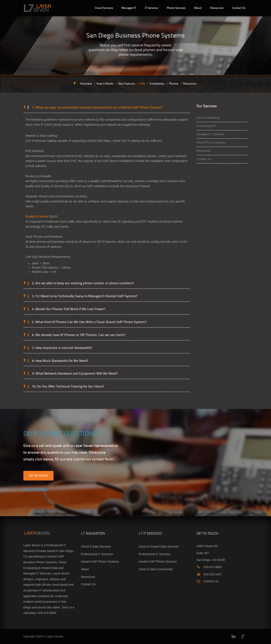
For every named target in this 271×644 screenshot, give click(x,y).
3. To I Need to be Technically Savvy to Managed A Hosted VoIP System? (84, 296)
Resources (190, 83)
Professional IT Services (97, 554)
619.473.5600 (209, 567)
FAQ (142, 83)
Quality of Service (37, 216)
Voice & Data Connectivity (156, 569)
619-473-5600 (47, 613)
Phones (174, 83)
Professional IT (206, 126)
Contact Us (204, 159)
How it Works (105, 83)
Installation (157, 83)
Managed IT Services (210, 134)
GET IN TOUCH (38, 475)
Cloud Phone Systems (211, 142)
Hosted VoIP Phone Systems (100, 562)
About (85, 569)
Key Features (127, 83)
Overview (86, 83)
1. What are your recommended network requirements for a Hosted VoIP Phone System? (97, 107)
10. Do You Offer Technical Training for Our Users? (68, 386)
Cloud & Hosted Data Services (159, 546)
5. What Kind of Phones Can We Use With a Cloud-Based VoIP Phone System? (89, 322)
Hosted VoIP (56, 556)
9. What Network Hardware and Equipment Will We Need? (74, 374)
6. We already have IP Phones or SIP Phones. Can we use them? (78, 335)
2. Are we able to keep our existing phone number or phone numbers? (82, 283)
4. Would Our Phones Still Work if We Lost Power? (68, 309)
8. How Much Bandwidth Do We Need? (60, 361)
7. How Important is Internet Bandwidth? (62, 348)
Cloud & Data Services (96, 546)
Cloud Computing (208, 118)
